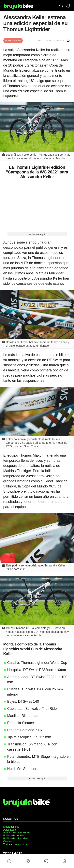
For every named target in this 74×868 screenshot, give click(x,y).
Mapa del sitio (11, 827)
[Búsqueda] (61, 6)
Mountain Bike (13, 40)
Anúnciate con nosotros (17, 832)
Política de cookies (14, 835)
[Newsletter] (68, 6)
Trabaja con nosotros (15, 844)
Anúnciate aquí (37, 234)
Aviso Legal (10, 830)
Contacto (8, 841)
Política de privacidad (16, 838)
